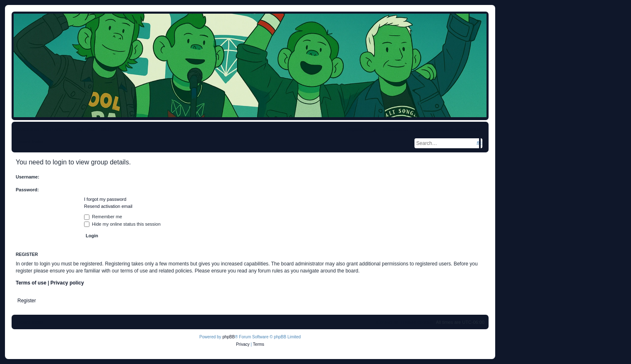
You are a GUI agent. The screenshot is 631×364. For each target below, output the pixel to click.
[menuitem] (77, 129)
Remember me (103, 217)
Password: (27, 190)
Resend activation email (108, 206)
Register (27, 301)
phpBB (229, 337)
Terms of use (31, 283)
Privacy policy (67, 283)
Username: (28, 177)
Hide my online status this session (122, 224)
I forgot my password (105, 199)
